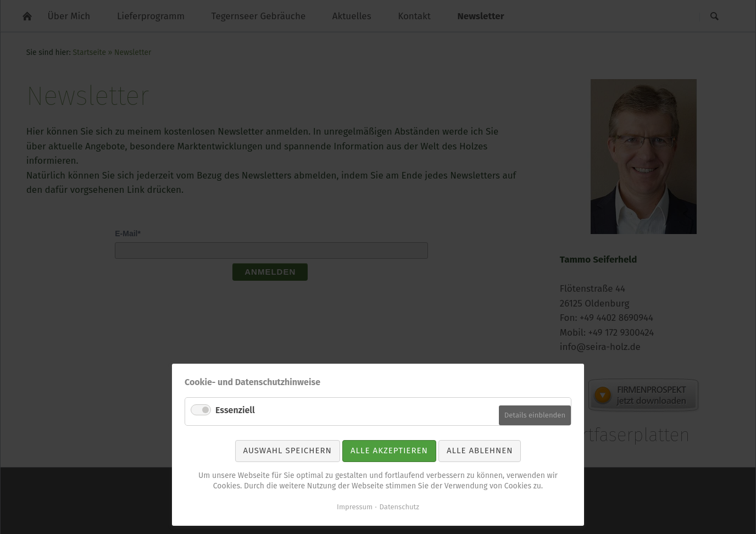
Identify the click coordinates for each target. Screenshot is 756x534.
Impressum (355, 507)
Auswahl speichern (288, 450)
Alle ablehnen (480, 450)
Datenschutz (399, 507)
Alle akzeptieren (389, 450)
